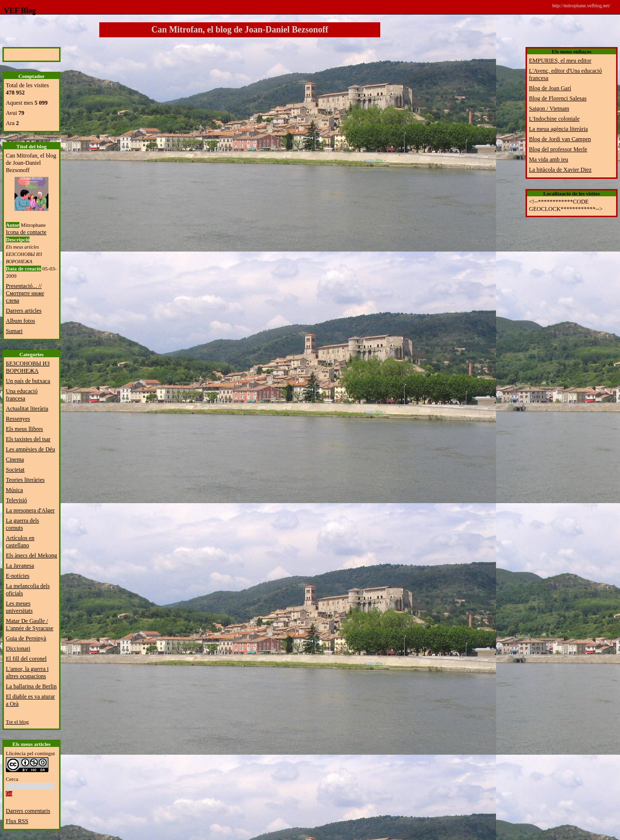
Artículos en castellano (20, 542)
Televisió (16, 500)
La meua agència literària (558, 129)
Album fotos (20, 321)
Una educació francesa (22, 395)
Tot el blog (17, 722)
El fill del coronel (26, 659)
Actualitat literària (27, 409)
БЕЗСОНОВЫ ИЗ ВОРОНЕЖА (28, 367)
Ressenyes (18, 419)
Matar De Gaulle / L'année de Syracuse (30, 625)
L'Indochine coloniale (554, 119)
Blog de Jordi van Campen (560, 139)
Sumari (14, 331)
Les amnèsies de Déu (31, 449)
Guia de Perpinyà (26, 638)
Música (14, 490)
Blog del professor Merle (558, 149)
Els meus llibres (24, 429)
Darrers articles (24, 311)
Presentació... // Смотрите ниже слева (25, 293)
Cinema (15, 460)
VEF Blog (18, 10)
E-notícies (18, 576)
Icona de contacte (26, 232)
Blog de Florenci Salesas (558, 98)
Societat (15, 470)
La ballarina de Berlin (31, 686)
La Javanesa (20, 566)
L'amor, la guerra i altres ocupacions (27, 673)
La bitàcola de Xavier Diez (560, 170)
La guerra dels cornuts (23, 524)
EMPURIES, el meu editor (560, 61)
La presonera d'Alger (30, 510)
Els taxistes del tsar (28, 439)
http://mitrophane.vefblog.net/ (581, 6)
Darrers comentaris (28, 811)
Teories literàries (25, 480)
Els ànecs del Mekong (31, 555)
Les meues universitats (19, 607)
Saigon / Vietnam (549, 109)
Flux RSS (17, 821)
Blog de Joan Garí (550, 88)
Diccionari (18, 649)
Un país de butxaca (28, 381)
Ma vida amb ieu (549, 159)
